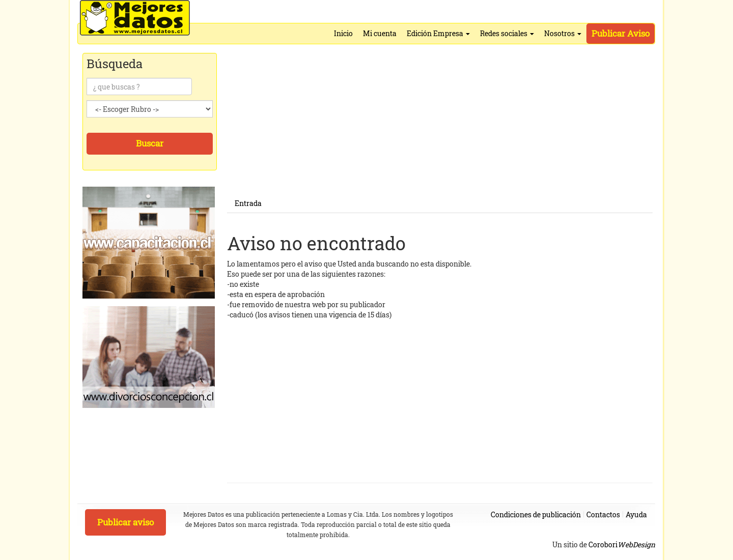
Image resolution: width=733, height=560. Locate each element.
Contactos (603, 514)
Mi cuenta (380, 33)
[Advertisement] (440, 123)
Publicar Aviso (621, 33)
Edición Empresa (438, 33)
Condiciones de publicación (536, 514)
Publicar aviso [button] (125, 522)
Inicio (343, 33)
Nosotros (563, 33)
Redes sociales (507, 33)
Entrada (248, 203)
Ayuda (636, 514)
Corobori (622, 544)
